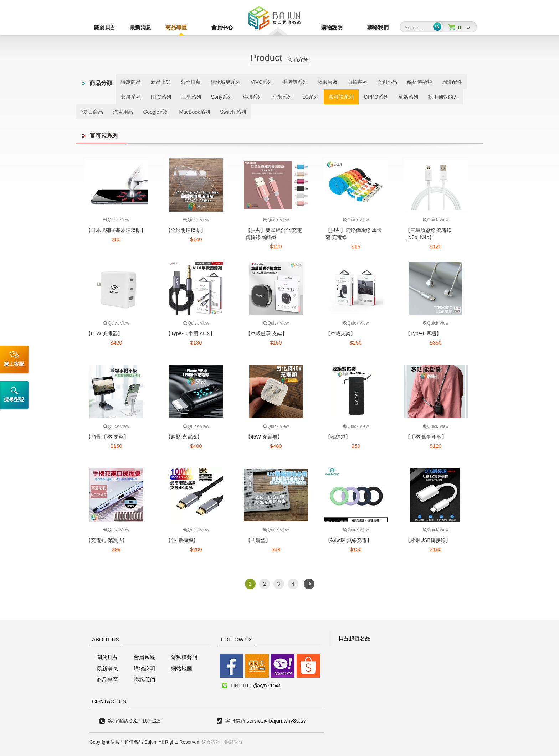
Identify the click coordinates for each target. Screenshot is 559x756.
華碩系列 (252, 97)
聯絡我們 (378, 27)
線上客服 (16, 360)
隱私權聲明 (184, 657)
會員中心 (212, 27)
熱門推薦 (191, 82)
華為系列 (408, 97)
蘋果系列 (131, 97)
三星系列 (191, 97)
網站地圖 (181, 669)
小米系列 (282, 97)
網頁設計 (211, 742)
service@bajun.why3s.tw (276, 721)
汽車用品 (123, 112)
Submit (437, 27)
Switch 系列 (233, 112)
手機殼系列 (295, 82)
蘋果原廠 (327, 82)
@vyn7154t (267, 685)
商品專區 (176, 27)
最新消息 (140, 27)
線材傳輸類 (420, 82)
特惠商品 (131, 82)
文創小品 (387, 82)
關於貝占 (105, 27)
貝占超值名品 (354, 638)
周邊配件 (452, 82)
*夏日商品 (92, 112)
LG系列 (311, 97)
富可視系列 (341, 97)
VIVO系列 (261, 82)
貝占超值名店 (274, 20)
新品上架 (161, 82)
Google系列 (156, 112)
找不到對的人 (443, 97)
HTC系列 (161, 97)
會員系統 (144, 657)
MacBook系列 (195, 112)
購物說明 (342, 27)
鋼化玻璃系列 (226, 82)
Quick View (116, 220)
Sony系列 (222, 97)
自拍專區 (357, 82)
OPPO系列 (376, 97)
